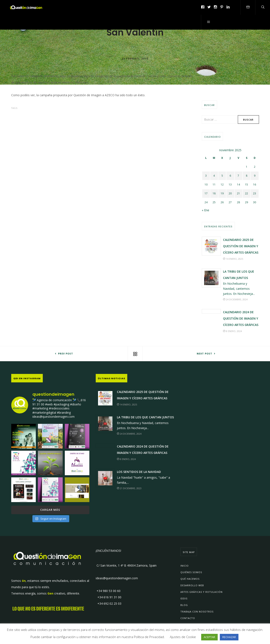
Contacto (188, 618)
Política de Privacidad (149, 637)
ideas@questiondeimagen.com (117, 578)
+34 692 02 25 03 (109, 603)
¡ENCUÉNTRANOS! (108, 551)
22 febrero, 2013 (135, 58)
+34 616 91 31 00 (109, 597)
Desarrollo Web (192, 585)
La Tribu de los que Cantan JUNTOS (145, 417)
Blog (184, 605)
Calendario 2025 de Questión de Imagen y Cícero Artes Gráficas (241, 246)
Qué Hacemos (190, 579)
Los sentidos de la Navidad (139, 472)
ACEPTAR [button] (209, 637)
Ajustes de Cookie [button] (183, 637)
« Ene (206, 210)
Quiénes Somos (191, 572)
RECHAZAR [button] (229, 637)
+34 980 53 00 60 (108, 591)
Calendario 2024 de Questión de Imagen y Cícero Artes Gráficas (241, 318)
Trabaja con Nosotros (197, 612)
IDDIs (184, 598)
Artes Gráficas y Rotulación (201, 592)
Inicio (185, 566)
